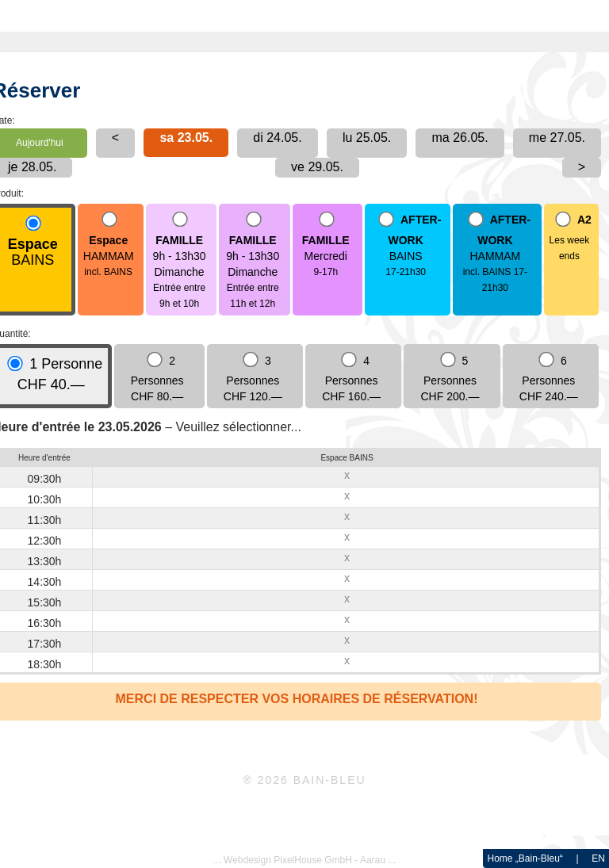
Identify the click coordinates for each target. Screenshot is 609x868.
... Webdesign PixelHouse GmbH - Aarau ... (305, 860)
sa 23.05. (186, 138)
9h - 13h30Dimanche (180, 262)
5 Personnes (450, 379)
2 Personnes (157, 379)
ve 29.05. (317, 167)
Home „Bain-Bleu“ (525, 858)
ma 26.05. (460, 138)
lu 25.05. (367, 138)
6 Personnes (549, 379)
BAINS (33, 242)
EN (598, 858)
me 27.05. (557, 138)
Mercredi (326, 246)
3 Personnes (253, 379)
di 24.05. (277, 138)
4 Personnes (351, 379)
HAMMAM (109, 246)
